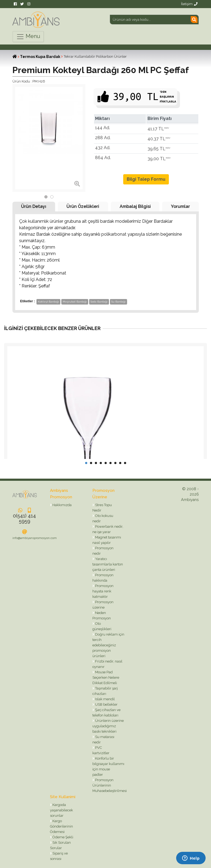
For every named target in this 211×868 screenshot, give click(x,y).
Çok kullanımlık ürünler (41, 221)
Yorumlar (180, 206)
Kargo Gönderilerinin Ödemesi (61, 826)
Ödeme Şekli (62, 837)
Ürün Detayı (34, 206)
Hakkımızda (62, 505)
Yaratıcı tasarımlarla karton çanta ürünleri (108, 564)
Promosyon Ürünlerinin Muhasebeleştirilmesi (110, 785)
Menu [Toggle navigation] (28, 37)
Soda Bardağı (99, 302)
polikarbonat (114, 234)
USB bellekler (106, 704)
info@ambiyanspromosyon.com (35, 538)
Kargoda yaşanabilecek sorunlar (61, 810)
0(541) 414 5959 (24, 518)
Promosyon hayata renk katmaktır (103, 591)
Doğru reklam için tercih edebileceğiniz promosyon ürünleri (108, 645)
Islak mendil (105, 699)
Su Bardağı (118, 302)
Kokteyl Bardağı (48, 302)
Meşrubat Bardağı (75, 302)
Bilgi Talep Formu (146, 179)
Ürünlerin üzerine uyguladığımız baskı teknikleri (108, 726)
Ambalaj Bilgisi (135, 206)
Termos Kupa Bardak (40, 57)
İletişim (189, 4)
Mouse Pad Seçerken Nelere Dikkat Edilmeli (106, 677)
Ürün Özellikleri (83, 206)
